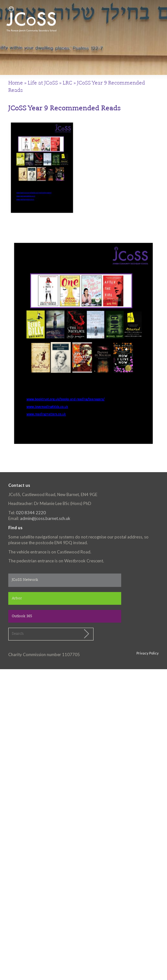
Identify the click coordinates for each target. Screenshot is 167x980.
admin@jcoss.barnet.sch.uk (45, 518)
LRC (67, 83)
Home (16, 83)
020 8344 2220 (31, 513)
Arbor (17, 599)
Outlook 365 (22, 616)
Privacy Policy (148, 653)
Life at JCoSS (43, 83)
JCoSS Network (25, 580)
